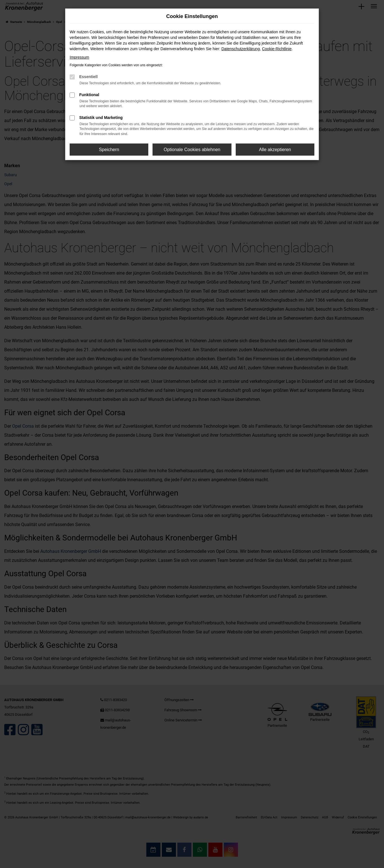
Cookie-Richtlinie (277, 49)
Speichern (109, 150)
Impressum (79, 57)
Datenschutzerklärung (240, 49)
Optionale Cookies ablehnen (192, 150)
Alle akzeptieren (275, 150)
